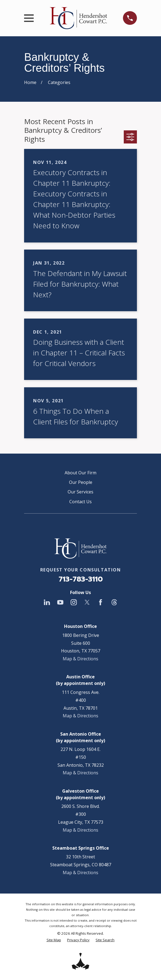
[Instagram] (74, 602)
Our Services (81, 492)
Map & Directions (81, 659)
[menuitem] (54, 940)
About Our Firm (81, 473)
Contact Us (81, 502)
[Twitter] (87, 602)
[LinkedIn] (47, 602)
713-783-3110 (81, 579)
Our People (81, 482)
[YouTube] (60, 602)
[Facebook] (100, 602)
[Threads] (114, 602)
